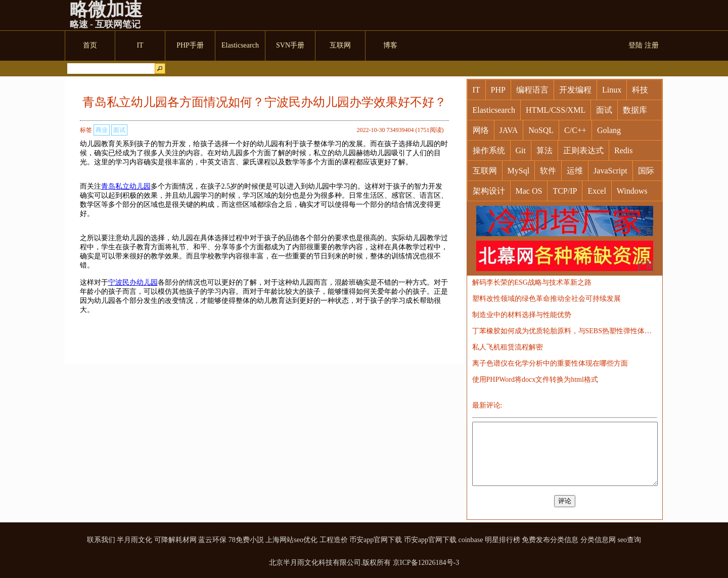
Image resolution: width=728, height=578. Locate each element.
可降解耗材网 (175, 540)
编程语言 (532, 90)
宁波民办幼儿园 (133, 282)
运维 (575, 171)
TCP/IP (565, 191)
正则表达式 (583, 150)
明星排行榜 (503, 540)
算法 (544, 150)
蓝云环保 (212, 540)
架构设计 (489, 191)
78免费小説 (246, 540)
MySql (519, 171)
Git (521, 150)
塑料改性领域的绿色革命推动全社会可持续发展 (547, 299)
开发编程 (575, 90)
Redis (623, 150)
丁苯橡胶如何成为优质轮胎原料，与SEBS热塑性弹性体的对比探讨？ (564, 331)
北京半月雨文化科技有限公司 (315, 563)
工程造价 (334, 540)
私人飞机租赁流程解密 (508, 347)
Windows (632, 191)
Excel (597, 191)
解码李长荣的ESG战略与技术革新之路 (532, 282)
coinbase (470, 540)
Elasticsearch (494, 110)
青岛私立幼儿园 (126, 186)
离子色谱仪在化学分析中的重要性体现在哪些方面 (550, 363)
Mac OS (529, 191)
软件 (548, 171)
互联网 (485, 171)
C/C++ (575, 130)
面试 (119, 130)
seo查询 (629, 540)
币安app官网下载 (376, 540)
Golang (609, 130)
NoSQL (541, 130)
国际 (646, 171)
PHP (498, 90)
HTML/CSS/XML (556, 110)
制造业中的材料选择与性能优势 (522, 315)
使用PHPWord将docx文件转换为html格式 (535, 380)
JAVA (509, 130)
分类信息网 (598, 540)
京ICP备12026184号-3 (426, 563)
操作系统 (489, 150)
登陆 (635, 45)
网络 (481, 130)
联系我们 (101, 540)
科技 (640, 90)
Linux (612, 90)
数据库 (635, 110)
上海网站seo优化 (291, 540)
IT (476, 90)
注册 (652, 45)
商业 (102, 130)
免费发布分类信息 (550, 540)
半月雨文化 (134, 540)
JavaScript (610, 171)
